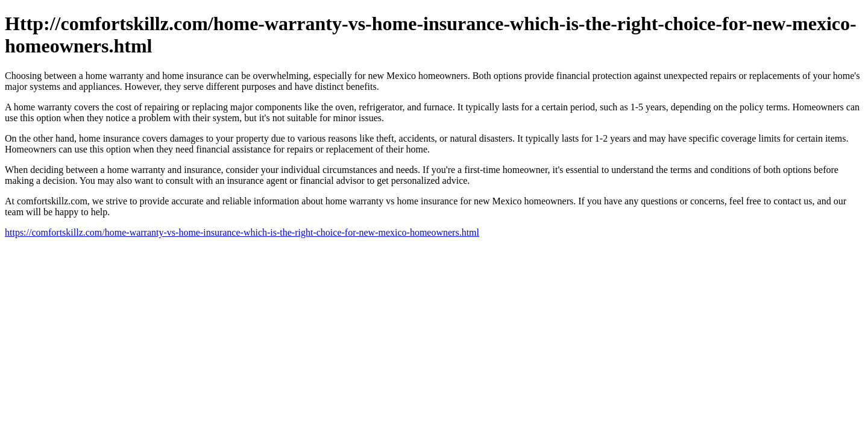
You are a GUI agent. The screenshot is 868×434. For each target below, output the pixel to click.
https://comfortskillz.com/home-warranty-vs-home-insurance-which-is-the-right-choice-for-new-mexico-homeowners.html (242, 232)
